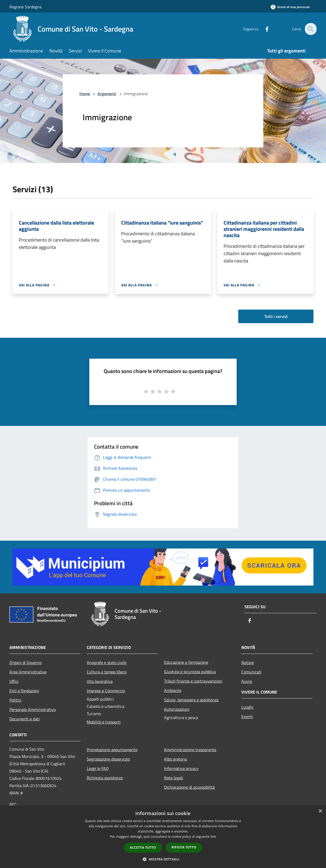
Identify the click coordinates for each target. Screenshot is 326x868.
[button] (163, 859)
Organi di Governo (25, 662)
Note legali (174, 778)
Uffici (14, 681)
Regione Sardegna (25, 7)
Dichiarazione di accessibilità (189, 787)
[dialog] (163, 837)
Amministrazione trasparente (190, 750)
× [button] (320, 811)
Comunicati (251, 672)
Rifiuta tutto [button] (184, 847)
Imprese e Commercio (106, 691)
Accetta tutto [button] (143, 848)
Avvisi (247, 681)
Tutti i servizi (276, 316)
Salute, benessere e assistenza (191, 700)
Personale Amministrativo (33, 709)
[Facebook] (264, 29)
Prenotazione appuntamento (112, 750)
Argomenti (107, 94)
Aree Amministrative (28, 672)
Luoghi (247, 707)
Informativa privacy (181, 768)
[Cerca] (310, 29)
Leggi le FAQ (98, 768)
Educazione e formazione (186, 662)
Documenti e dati (25, 719)
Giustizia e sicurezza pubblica (190, 672)
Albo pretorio (176, 759)
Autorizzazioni (177, 709)
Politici (15, 700)
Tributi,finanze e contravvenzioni (193, 681)
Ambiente (173, 690)
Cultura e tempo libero (107, 672)
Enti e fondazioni (24, 691)
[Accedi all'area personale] (290, 7)
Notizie (248, 662)
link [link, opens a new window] (213, 837)
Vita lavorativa (100, 681)
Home (85, 94)
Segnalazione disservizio (108, 759)
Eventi (247, 716)
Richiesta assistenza (105, 778)
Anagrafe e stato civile (107, 662)
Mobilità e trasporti (104, 722)
